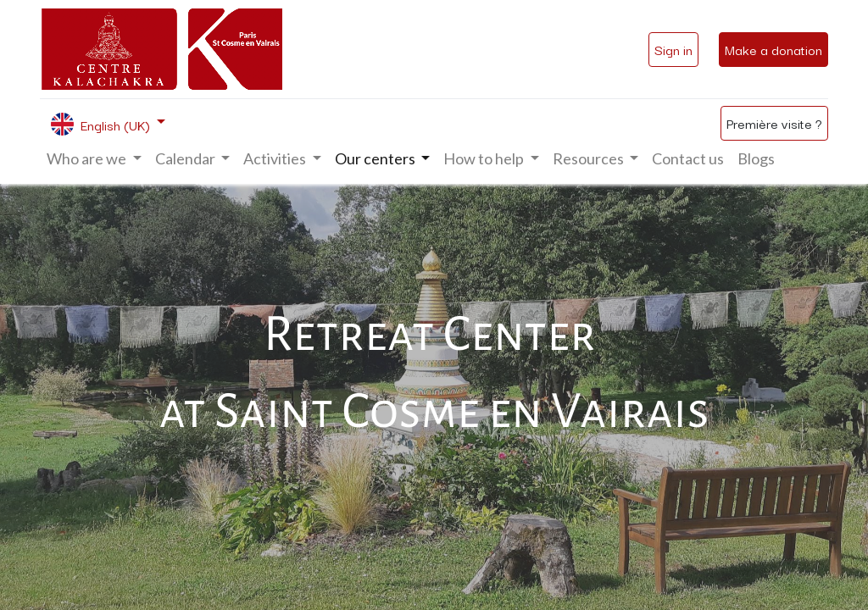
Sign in (673, 49)
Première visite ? (774, 123)
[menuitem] (688, 159)
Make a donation (773, 49)
